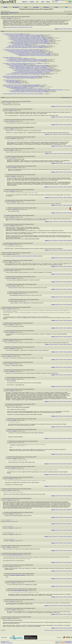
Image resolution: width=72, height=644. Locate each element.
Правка (61, 29)
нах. (46, 68)
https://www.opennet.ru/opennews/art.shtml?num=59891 (24, 256)
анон (44, 52)
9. (1, 307)
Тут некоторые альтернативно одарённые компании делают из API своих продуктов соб (26, 91)
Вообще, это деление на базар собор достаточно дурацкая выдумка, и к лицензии (27, 42)
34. (6, 156)
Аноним (21, 34)
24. (5, 127)
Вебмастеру (69, 643)
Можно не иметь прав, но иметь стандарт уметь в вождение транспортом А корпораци (26, 47)
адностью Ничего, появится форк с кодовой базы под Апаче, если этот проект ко (19, 76)
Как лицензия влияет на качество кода (11, 34)
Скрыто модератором (8, 80)
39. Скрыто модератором (8, 526)
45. (5, 215)
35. (6, 200)
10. (2, 355)
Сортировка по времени (65, 98)
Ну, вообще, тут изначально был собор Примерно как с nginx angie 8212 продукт (27, 40)
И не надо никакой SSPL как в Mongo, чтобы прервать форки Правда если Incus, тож (23, 51)
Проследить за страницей (7, 643)
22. (2, 498)
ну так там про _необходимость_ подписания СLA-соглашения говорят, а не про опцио (26, 61)
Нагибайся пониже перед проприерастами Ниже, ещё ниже (18, 78)
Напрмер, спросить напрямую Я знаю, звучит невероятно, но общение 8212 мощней (23, 87)
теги (56, 2)
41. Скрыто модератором (8, 533)
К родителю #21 (56, 474)
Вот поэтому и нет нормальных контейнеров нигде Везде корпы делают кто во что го (20, 63)
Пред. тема (66, 630)
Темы (63, 630)
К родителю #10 (56, 486)
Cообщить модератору (67, 29)
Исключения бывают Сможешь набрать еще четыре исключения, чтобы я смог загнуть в (29, 44)
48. (9, 300)
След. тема (70, 630)
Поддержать (63, 643)
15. (3, 362)
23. (5, 120)
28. (5, 190)
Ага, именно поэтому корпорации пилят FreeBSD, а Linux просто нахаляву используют (26, 43)
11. (3, 323)
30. (7, 419)
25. (6, 404)
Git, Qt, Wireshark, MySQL (19, 45)
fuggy (44, 39)
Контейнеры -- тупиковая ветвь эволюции (14, 64)
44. (7, 166)
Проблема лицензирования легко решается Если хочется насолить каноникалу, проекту (21, 94)
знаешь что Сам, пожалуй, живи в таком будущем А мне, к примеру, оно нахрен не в (28, 68)
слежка (56, 7)
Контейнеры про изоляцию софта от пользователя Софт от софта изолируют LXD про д (23, 74)
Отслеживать (69, 14)
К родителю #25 (56, 438)
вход (59, 0)
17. (6, 277)
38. (2, 546)
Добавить (58, 643)
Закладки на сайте (5, 642)
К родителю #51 (56, 606)
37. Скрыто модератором (6, 520)
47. (2, 553)
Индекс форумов (59, 630)
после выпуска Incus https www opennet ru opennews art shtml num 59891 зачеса (19, 50)
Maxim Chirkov (68, 642)
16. (5, 370)
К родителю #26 (56, 187)
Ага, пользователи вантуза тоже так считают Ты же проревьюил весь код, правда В (30, 69)
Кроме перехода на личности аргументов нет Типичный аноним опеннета (34, 55)
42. (8, 292)
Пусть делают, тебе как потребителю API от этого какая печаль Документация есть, (28, 92)
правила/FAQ (16, 7)
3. (1, 253)
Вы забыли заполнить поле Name (30, 86)
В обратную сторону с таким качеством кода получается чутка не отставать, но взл (22, 48)
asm (13, 80)
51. (3, 565)
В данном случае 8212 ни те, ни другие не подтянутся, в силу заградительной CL (25, 37)
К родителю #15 (56, 401)
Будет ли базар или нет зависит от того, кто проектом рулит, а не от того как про (24, 46)
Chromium (27, 45)
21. (5, 389)
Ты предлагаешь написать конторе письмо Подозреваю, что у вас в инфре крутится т (31, 90)
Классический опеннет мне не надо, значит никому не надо (26, 72)
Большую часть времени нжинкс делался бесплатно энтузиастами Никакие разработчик (31, 41)
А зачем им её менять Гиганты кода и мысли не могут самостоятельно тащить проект (31, 54)
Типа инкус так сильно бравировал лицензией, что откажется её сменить (26, 53)
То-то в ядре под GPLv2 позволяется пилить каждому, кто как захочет (22, 36)
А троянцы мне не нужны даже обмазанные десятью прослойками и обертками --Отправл (32, 70)
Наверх (61, 106)
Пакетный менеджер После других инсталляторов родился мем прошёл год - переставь (29, 66)
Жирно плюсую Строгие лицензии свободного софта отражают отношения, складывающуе (29, 38)
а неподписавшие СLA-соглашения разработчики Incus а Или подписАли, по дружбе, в (26, 59)
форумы (6, 7)
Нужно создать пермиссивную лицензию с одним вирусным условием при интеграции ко (21, 77)
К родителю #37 (56, 537)
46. (5, 224)
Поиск (53, 2)
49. (6, 467)
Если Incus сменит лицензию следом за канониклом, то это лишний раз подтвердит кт (26, 52)
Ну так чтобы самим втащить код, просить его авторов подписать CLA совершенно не (23, 60)
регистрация (63, 0)
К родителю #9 (56, 344)
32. (3, 512)
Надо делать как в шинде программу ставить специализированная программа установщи (26, 65)
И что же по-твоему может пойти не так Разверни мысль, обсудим (24, 89)
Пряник (38, 85)
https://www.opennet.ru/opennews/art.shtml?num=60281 (20, 27)
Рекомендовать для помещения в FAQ (50, 630)
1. (1, 101)
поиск (26, 7)
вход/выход (46, 7)
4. (3, 109)
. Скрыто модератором (9, 539)
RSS (66, 7)
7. (3, 260)
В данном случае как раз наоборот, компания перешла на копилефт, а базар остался (25, 39)
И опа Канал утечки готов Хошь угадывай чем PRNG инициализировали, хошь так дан (28, 73)
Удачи (10, 88)
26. (5, 149)
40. (7, 284)
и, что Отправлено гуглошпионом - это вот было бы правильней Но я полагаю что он (33, 71)
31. (7, 429)
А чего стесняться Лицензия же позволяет (14, 58)
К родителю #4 (56, 134)
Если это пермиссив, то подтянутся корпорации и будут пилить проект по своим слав (23, 35)
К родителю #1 (56, 250)
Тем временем (6, 57)
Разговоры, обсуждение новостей (11, 13)
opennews (9, 18)
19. (2, 489)
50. (7, 457)
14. (5, 269)
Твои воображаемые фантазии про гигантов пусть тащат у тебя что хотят (31, 55)
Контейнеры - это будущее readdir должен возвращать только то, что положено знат (25, 67)
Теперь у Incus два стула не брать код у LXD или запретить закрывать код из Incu (19, 85)
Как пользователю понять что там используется (13, 86)
